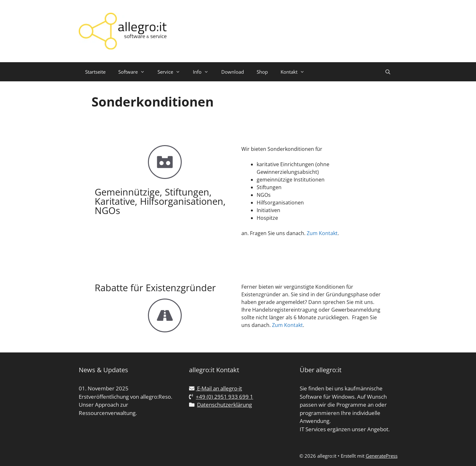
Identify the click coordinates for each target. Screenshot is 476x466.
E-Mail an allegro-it (219, 388)
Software (135, 72)
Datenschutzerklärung (224, 405)
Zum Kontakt (322, 233)
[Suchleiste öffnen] (388, 72)
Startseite (95, 72)
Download (233, 72)
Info (204, 72)
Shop (262, 72)
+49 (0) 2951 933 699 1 (224, 397)
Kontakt (296, 72)
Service (172, 72)
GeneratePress (382, 456)
